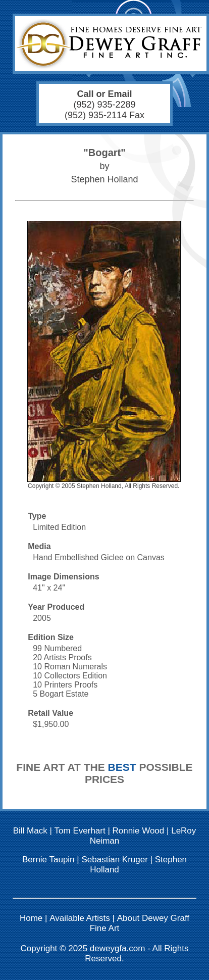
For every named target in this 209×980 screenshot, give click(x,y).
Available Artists (80, 918)
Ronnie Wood (139, 831)
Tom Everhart (80, 831)
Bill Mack (30, 831)
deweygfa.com (118, 948)
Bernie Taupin (48, 860)
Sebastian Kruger (114, 860)
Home (31, 918)
